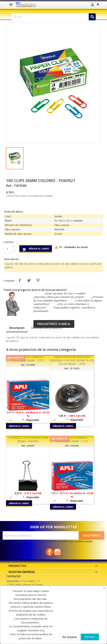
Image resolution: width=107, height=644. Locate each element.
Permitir (90, 637)
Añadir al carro (36, 249)
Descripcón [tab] (17, 328)
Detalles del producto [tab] (47, 328)
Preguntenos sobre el (54, 324)
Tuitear (29, 280)
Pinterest (38, 280)
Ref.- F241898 (28, 365)
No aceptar (70, 637)
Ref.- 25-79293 (72, 368)
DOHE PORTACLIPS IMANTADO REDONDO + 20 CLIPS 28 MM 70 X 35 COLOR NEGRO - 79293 (72, 360)
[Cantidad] (8, 249)
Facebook (50, 552)
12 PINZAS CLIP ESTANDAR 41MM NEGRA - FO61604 (28, 439)
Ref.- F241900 (72, 446)
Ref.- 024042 (28, 446)
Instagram (57, 552)
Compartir (20, 280)
